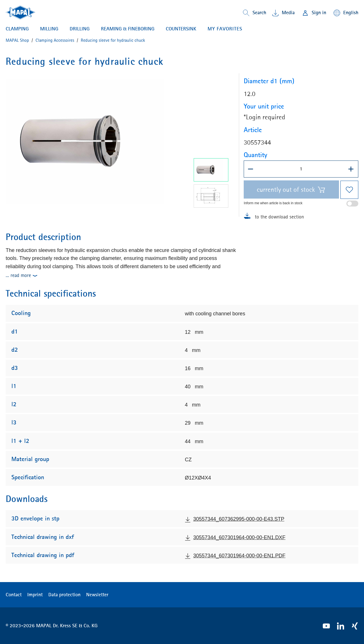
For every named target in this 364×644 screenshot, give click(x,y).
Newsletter (97, 595)
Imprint (35, 595)
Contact (14, 595)
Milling (49, 29)
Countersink (181, 29)
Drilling (80, 29)
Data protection (64, 595)
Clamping (17, 29)
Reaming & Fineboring (128, 29)
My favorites (225, 29)
